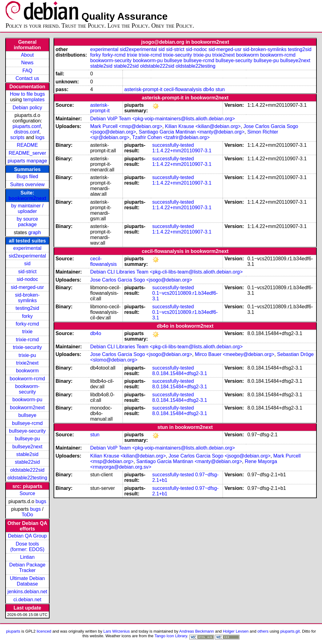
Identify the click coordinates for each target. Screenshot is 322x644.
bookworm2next (27, 198)
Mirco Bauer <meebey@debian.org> (235, 354)
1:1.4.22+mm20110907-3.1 (182, 151)
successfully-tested (173, 145)
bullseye (27, 415)
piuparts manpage (27, 161)
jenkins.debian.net (27, 592)
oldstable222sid (27, 470)
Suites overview (27, 184)
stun (220, 89)
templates (34, 100)
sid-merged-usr (27, 287)
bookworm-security (27, 389)
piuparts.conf (27, 126)
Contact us (27, 78)
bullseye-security (27, 431)
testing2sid (28, 308)
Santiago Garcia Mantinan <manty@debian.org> (192, 132)
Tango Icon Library (171, 636)
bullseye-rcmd (27, 423)
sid (27, 264)
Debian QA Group (27, 536)
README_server (27, 153)
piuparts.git (290, 631)
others (263, 631)
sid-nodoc (27, 279)
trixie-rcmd (27, 340)
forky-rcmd (27, 324)
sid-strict (27, 272)
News (27, 63)
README (27, 145)
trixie (27, 332)
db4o (209, 89)
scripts (17, 137)
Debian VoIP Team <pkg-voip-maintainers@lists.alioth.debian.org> (163, 119)
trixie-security (27, 347)
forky (27, 316)
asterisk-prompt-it (143, 89)
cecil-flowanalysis (183, 89)
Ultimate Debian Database (27, 581)
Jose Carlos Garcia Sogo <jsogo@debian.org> (141, 280)
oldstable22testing (27, 478)
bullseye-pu (27, 439)
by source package (27, 222)
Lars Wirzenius (117, 631)
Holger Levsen (236, 631)
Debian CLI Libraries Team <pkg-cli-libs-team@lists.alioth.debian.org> (166, 272)
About (27, 55)
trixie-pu (27, 355)
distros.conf (27, 132)
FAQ (27, 71)
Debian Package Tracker (27, 568)
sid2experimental (27, 256)
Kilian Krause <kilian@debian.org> (203, 126)
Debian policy (27, 108)
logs (40, 137)
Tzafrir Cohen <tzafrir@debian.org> (171, 137)
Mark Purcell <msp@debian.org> (126, 126)
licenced (44, 631)
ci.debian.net (27, 600)
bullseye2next (27, 447)
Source (27, 493)
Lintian (27, 557)
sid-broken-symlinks (27, 298)
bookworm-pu (27, 400)
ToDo (27, 515)
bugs (41, 501)
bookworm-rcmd (27, 379)
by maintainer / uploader (27, 208)
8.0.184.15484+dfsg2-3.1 (179, 373)
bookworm (27, 371)
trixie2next (27, 363)
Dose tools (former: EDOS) (27, 547)
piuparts (13, 631)
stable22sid (27, 462)
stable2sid (27, 454)
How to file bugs (27, 94)
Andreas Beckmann (197, 631)
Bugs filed (27, 176)
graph (35, 232)
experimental (27, 248)
